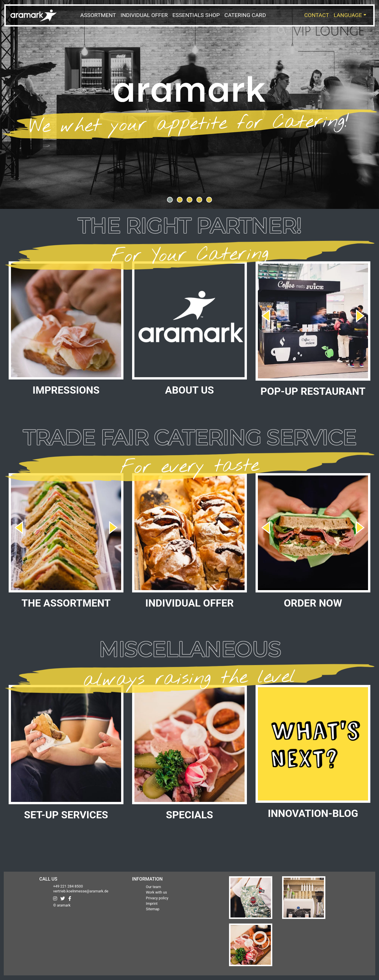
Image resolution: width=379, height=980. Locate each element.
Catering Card (245, 15)
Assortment (98, 15)
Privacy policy (157, 898)
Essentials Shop (196, 15)
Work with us (156, 892)
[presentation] (266, 314)
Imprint (152, 903)
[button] (170, 200)
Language (348, 15)
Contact (317, 15)
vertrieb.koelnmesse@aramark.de (81, 891)
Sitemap (153, 909)
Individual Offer (144, 15)
